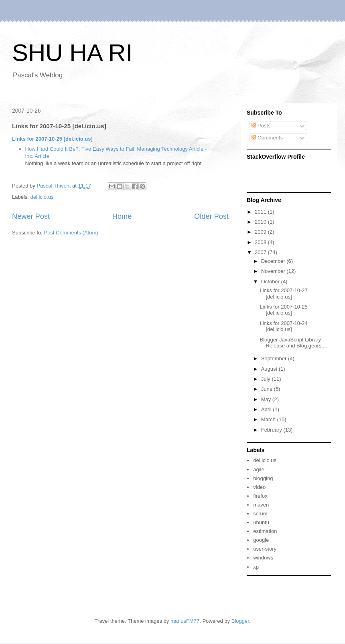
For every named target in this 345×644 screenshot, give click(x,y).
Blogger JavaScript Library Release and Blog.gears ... (293, 343)
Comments (267, 138)
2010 (261, 222)
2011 (261, 212)
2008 (261, 242)
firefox (260, 496)
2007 (261, 252)
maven (261, 505)
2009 (261, 232)
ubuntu (261, 522)
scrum (260, 514)
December (274, 261)
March (269, 419)
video (259, 487)
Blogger (240, 621)
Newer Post (31, 216)
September (275, 358)
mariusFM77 (185, 621)
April (267, 409)
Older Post (211, 216)
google (261, 540)
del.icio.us (42, 197)
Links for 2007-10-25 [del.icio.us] (52, 139)
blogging (263, 478)
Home (122, 216)
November (274, 271)
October (271, 282)
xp (256, 567)
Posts (261, 126)
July (267, 379)
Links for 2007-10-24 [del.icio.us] (283, 326)
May (267, 399)
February (272, 430)
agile (259, 469)
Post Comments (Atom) (71, 233)
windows (263, 558)
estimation (265, 531)
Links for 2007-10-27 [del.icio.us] (283, 294)
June (268, 389)
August (270, 369)
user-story (265, 549)
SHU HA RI (72, 53)
